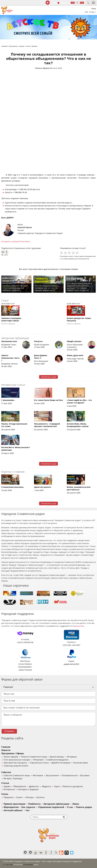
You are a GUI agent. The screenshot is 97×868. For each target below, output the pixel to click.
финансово (79, 626)
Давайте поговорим (61, 763)
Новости (6, 750)
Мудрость (47, 786)
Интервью (72, 757)
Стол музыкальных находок (17, 760)
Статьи (5, 783)
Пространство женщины (15, 763)
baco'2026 (8, 865)
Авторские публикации (56, 804)
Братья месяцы (57, 757)
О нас (70, 807)
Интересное (9, 789)
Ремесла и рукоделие (73, 786)
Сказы (5, 794)
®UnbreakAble (28, 865)
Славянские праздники (57, 760)
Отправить (9, 731)
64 (77, 3)
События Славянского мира (17, 776)
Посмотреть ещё (48, 377)
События (6, 772)
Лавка (76, 804)
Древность (34, 786)
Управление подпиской (51, 807)
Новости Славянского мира (34, 757)
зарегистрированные (87, 256)
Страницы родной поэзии (16, 766)
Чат (86, 12)
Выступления (52, 776)
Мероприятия (11, 807)
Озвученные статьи (39, 763)
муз (82, 3)
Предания (8, 797)
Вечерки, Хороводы (13, 778)
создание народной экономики (16, 241)
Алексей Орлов (25, 227)
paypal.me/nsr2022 (71, 664)
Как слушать (28, 807)
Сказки (19, 797)
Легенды (30, 797)
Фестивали (38, 776)
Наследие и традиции (28, 789)
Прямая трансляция (14, 804)
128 (73, 3)
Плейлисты (34, 804)
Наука (57, 786)
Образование (20, 786)
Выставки (85, 776)
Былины (41, 797)
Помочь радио (84, 807)
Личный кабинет (13, 810)
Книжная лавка (81, 763)
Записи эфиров (42, 68)
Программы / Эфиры (13, 753)
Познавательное (70, 776)
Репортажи (38, 760)
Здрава (7, 786)
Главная (6, 747)
